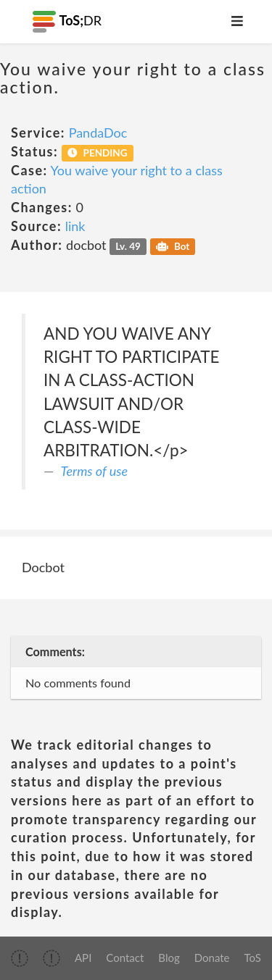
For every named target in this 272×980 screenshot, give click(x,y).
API (83, 958)
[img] (20, 958)
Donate (212, 958)
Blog (169, 958)
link (75, 226)
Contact (125, 958)
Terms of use (95, 471)
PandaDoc (98, 133)
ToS (253, 958)
